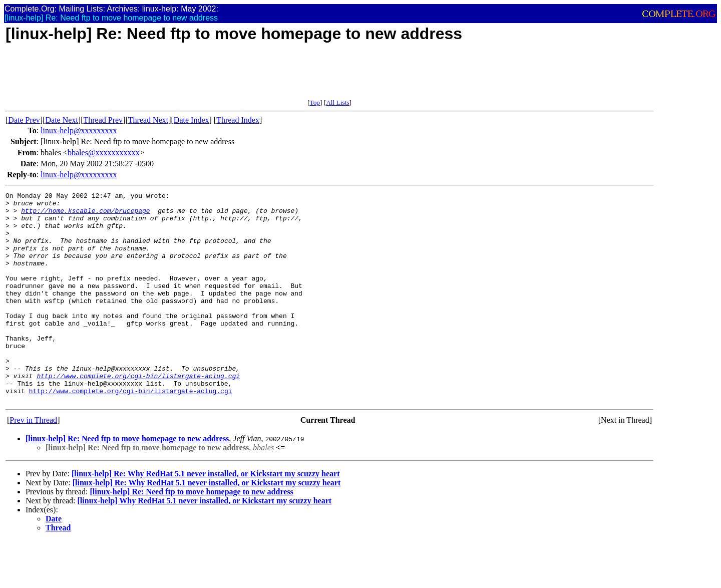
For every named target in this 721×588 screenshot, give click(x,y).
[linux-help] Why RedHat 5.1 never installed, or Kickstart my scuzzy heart (205, 543)
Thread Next (148, 120)
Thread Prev (103, 120)
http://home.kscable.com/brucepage (85, 215)
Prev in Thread (33, 462)
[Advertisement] (188, 76)
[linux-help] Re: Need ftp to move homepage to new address (127, 481)
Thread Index (238, 120)
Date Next (62, 120)
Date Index (192, 120)
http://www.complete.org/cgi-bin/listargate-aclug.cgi (138, 413)
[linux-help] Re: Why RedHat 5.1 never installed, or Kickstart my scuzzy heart (206, 516)
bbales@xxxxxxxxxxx (104, 153)
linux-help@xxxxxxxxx (79, 130)
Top (315, 102)
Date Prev (24, 120)
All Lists (337, 102)
